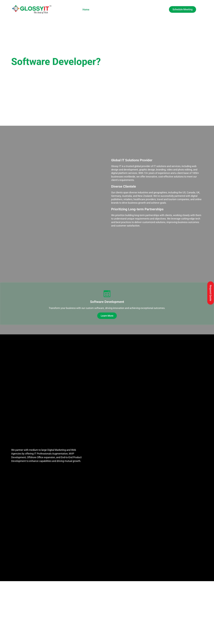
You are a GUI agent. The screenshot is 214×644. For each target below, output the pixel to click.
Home (86, 10)
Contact (158, 10)
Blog (147, 10)
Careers (137, 10)
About (97, 10)
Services (111, 10)
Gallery (125, 10)
